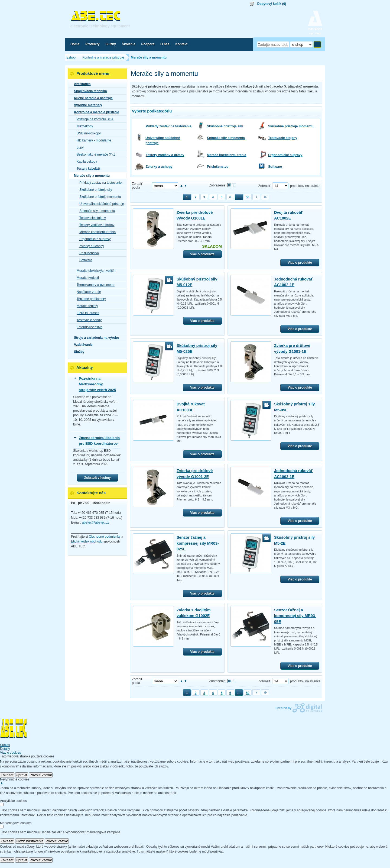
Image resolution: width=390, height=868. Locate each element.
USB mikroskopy (87, 133)
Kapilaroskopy (85, 162)
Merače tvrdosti (86, 278)
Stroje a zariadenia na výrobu (95, 338)
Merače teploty (86, 306)
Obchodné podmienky (105, 537)
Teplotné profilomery (90, 299)
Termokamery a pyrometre (94, 285)
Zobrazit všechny (97, 478)
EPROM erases (86, 313)
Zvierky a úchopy (159, 167)
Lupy (79, 147)
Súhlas (5, 745)
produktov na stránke (305, 186)
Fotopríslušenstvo (88, 327)
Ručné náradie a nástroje (92, 98)
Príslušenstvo (218, 167)
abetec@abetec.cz (96, 522)
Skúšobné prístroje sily (225, 126)
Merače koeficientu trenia (227, 155)
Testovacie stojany (283, 138)
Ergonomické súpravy (285, 155)
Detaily (5, 749)
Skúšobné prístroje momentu (291, 126)
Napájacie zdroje (87, 292)
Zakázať (7, 775)
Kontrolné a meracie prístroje (95, 112)
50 (247, 197)
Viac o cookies (10, 753)
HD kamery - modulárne (92, 140)
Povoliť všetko (41, 775)
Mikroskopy (83, 126)
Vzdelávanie (82, 345)
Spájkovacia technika (89, 91)
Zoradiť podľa (137, 186)
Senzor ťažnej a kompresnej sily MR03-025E (198, 543)
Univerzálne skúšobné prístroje (163, 141)
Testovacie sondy (87, 320)
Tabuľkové (234, 185)
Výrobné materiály (86, 105)
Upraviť (22, 775)
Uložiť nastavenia (30, 841)
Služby (78, 352)
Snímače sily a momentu (226, 138)
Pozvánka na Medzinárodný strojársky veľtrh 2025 (97, 384)
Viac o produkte (202, 254)
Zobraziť (264, 186)
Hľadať (317, 44)
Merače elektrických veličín (94, 271)
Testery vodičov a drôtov (165, 155)
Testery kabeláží (87, 169)
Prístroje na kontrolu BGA (93, 119)
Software (275, 167)
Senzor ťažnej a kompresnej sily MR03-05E (295, 616)
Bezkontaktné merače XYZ (94, 154)
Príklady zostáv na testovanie (169, 126)
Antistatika (81, 84)
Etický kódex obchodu (87, 541)
